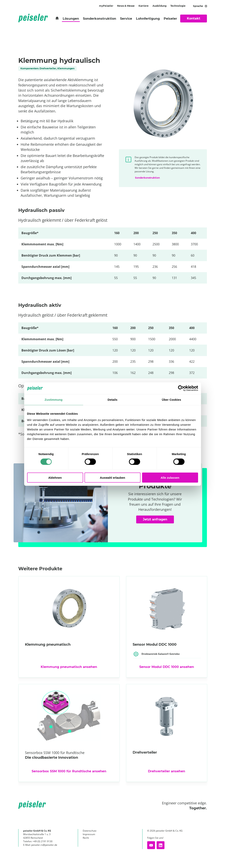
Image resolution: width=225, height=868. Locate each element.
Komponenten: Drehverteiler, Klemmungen (47, 68)
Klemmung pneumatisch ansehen (69, 667)
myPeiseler (106, 6)
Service (126, 19)
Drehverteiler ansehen (167, 771)
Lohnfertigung (148, 19)
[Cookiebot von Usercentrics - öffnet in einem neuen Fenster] (181, 388)
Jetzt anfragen (159, 521)
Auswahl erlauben (112, 477)
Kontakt (194, 18)
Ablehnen (55, 477)
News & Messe (126, 6)
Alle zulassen (170, 477)
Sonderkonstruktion (100, 19)
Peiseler (170, 19)
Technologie (178, 6)
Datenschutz (90, 831)
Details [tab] (113, 400)
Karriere (144, 6)
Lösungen (71, 19)
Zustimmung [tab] (54, 400)
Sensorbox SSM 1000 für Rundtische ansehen (69, 771)
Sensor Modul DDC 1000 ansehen (167, 667)
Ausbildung (159, 6)
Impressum (89, 834)
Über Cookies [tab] (172, 400)
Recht (86, 838)
